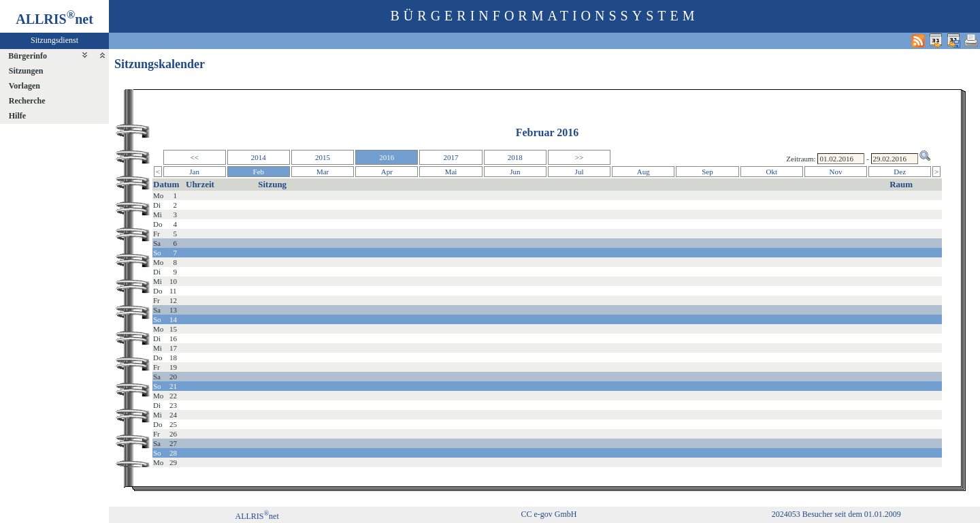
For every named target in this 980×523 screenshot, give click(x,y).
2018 (515, 157)
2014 (259, 157)
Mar (323, 172)
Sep (707, 172)
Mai (451, 172)
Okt (771, 172)
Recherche (27, 101)
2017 (451, 157)
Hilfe (17, 116)
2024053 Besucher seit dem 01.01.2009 (836, 514)
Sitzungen (26, 71)
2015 (323, 157)
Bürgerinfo (28, 56)
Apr (387, 172)
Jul (579, 172)
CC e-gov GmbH (549, 514)
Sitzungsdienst (54, 40)
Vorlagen (24, 86)
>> (579, 157)
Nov (836, 172)
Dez (900, 172)
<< (194, 157)
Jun (515, 172)
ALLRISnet (257, 516)
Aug (643, 172)
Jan (194, 172)
